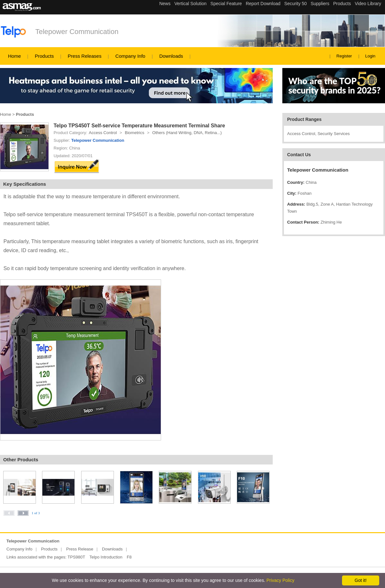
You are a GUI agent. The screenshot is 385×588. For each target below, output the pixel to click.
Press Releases (85, 56)
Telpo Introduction (106, 557)
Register (344, 56)
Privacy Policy (280, 580)
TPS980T (77, 557)
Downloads (171, 56)
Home (14, 56)
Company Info (130, 56)
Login (370, 56)
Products (44, 56)
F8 (129, 557)
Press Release (80, 549)
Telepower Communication (77, 32)
